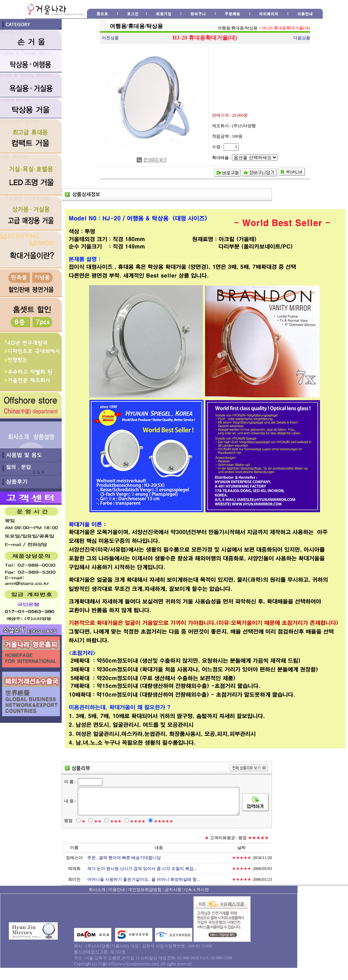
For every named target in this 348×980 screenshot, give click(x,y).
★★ (96, 833)
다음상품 (302, 38)
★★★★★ (161, 833)
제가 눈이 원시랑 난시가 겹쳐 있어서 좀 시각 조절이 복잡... (142, 880)
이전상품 (110, 38)
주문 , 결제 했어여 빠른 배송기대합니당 (124, 870)
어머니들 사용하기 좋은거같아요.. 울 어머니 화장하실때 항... (144, 891)
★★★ (114, 833)
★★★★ (136, 833)
